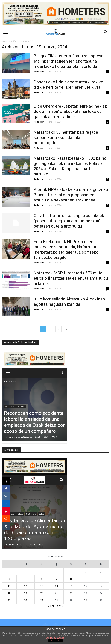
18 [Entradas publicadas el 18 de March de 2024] (9, 593)
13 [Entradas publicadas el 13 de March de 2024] (42, 586)
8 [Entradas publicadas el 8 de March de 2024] (71, 579)
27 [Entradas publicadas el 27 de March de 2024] (42, 600)
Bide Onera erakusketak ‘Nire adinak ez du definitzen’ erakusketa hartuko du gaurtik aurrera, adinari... (70, 111)
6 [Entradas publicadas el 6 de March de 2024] (42, 579)
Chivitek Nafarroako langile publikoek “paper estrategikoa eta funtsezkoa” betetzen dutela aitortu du (69, 221)
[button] (106, 32)
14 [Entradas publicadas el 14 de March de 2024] (56, 586)
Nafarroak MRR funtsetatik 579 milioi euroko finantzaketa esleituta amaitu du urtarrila (71, 278)
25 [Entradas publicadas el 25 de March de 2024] (9, 600)
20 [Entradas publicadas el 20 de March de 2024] (42, 593)
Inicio (5, 41)
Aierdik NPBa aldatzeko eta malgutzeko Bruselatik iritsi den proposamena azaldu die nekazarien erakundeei (71, 195)
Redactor (39, 72)
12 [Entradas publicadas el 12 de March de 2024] (25, 586)
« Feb (51, 606)
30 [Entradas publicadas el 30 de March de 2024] (86, 600)
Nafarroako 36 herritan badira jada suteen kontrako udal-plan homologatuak (66, 137)
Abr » (60, 606)
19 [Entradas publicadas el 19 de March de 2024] (25, 593)
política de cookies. (55, 638)
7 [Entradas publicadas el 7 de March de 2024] (56, 579)
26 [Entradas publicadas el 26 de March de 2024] (25, 600)
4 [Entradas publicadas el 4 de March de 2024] (9, 579)
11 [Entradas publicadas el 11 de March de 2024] (9, 586)
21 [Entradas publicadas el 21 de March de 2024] (56, 593)
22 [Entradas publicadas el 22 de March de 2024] (71, 593)
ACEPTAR (55, 641)
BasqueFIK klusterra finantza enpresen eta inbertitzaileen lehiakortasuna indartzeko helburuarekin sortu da (70, 61)
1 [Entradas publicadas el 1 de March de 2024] (71, 572)
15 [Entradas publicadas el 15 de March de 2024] (71, 586)
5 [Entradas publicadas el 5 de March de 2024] (25, 579)
